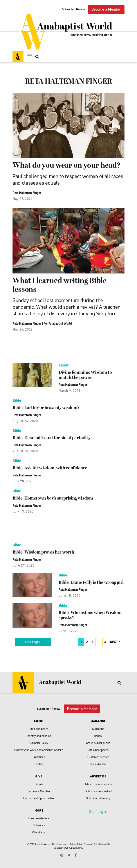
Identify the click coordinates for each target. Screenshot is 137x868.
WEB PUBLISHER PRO (73, 848)
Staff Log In (98, 812)
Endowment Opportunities (39, 798)
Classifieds (39, 832)
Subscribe (68, 9)
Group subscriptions (98, 743)
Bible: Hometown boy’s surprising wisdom (53, 498)
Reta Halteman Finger (27, 193)
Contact (39, 764)
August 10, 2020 (25, 451)
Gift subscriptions (98, 750)
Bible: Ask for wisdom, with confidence (50, 468)
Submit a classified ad (98, 791)
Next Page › (33, 642)
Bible (17, 401)
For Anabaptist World (58, 323)
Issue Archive (98, 764)
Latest (64, 365)
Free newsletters (39, 818)
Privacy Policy (76, 844)
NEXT (114, 642)
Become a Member (106, 9)
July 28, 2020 (23, 481)
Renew (80, 9)
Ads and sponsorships (98, 784)
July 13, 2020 (23, 511)
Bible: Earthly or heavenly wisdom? (46, 408)
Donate (39, 784)
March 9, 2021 (70, 391)
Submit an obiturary (98, 798)
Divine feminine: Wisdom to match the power (85, 375)
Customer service (98, 757)
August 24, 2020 (25, 421)
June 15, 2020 (70, 596)
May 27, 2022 (23, 329)
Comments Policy (91, 844)
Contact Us (105, 844)
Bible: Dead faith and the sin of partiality (51, 438)
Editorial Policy (39, 743)
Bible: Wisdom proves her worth (43, 552)
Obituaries (39, 825)
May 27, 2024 (23, 199)
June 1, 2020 (69, 631)
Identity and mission (39, 736)
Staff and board (39, 729)
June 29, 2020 (23, 565)
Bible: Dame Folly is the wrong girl (91, 583)
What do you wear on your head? (67, 166)
